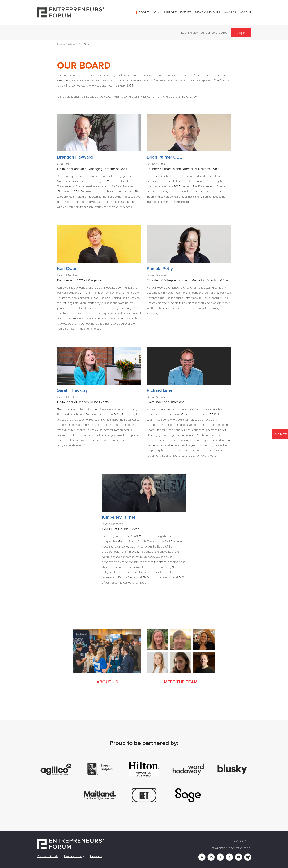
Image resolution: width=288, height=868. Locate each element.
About (144, 12)
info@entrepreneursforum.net (231, 848)
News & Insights (208, 12)
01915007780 (242, 841)
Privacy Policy (74, 856)
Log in (241, 33)
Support (170, 12)
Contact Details (47, 856)
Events (186, 12)
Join (156, 12)
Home (61, 44)
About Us (107, 682)
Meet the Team (181, 682)
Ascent (246, 12)
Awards (230, 12)
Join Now (280, 434)
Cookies (96, 856)
